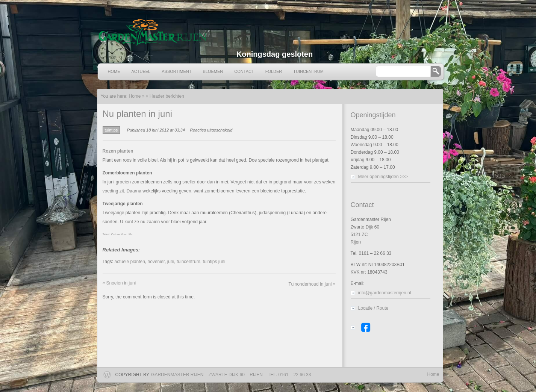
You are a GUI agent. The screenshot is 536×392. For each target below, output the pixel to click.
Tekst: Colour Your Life (118, 234)
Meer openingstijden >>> (383, 177)
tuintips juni (214, 262)
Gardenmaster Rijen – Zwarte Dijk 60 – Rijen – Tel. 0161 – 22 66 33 (231, 375)
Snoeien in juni (119, 283)
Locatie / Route (373, 308)
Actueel (141, 71)
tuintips (111, 130)
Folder (274, 71)
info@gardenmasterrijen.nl (385, 293)
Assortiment (176, 71)
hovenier (156, 262)
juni (171, 262)
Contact (244, 71)
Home (114, 71)
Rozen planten (118, 151)
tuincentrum (189, 262)
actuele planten (130, 262)
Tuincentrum (308, 71)
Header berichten (167, 96)
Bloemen (213, 71)
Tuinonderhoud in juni (312, 284)
